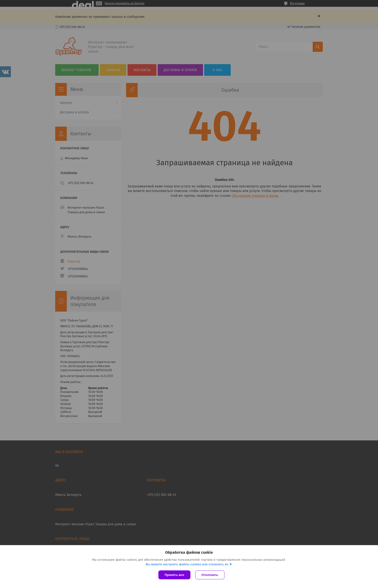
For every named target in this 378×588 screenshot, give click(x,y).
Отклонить (210, 575)
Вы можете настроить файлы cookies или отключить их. (187, 564)
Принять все (174, 575)
